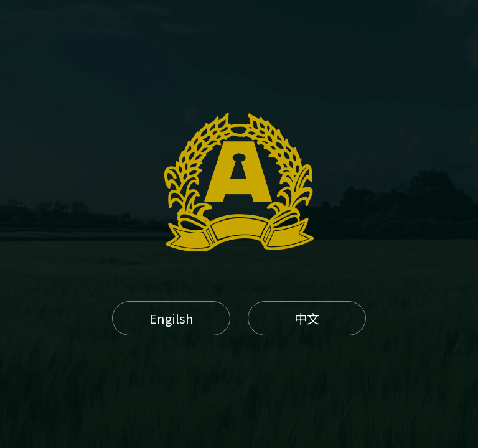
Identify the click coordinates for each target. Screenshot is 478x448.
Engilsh (171, 318)
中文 (307, 318)
